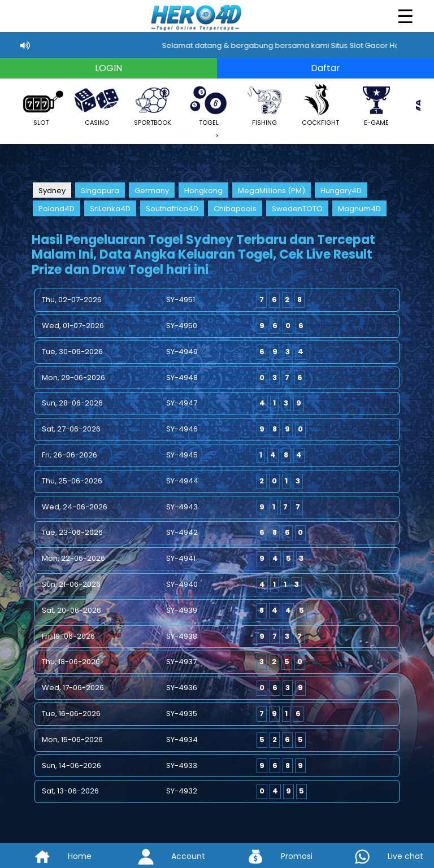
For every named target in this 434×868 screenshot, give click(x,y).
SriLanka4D (110, 209)
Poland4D (57, 209)
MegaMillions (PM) (272, 191)
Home (54, 856)
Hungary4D (341, 191)
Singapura (100, 191)
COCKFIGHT (320, 105)
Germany (152, 191)
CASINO (97, 105)
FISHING (264, 105)
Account (163, 856)
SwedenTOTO (297, 209)
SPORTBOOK (153, 105)
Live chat (380, 856)
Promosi (271, 856)
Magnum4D (359, 209)
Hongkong (203, 191)
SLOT (41, 105)
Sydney (52, 191)
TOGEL (209, 105)
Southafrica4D (172, 209)
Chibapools (235, 209)
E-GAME (376, 105)
